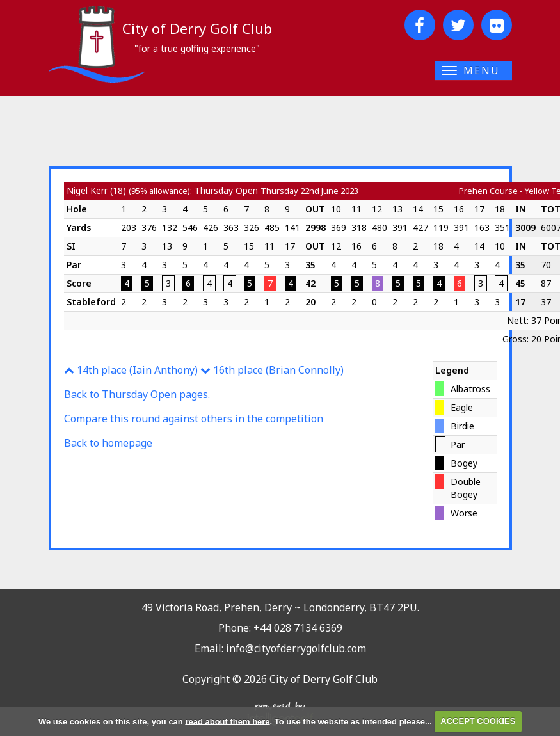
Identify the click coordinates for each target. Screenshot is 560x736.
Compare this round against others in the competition (194, 419)
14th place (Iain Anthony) (131, 370)
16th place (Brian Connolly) (272, 370)
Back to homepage (108, 443)
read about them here (227, 721)
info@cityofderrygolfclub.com (296, 648)
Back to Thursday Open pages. (137, 394)
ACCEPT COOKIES (478, 721)
